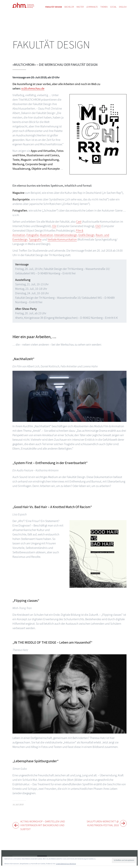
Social (113, 7)
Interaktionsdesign (66, 235)
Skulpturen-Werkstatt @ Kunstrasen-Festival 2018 (100, 824)
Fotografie (33, 235)
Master (80, 7)
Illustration (46, 235)
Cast (79, 222)
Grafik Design (86, 235)
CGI (54, 226)
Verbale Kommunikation (62, 239)
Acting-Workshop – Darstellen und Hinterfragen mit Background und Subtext (43, 826)
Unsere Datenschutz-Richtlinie (66, 864)
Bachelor (69, 7)
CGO (98, 226)
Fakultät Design (51, 45)
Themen (104, 7)
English (123, 7)
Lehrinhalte (92, 7)
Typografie (35, 239)
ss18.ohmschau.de (33, 88)
